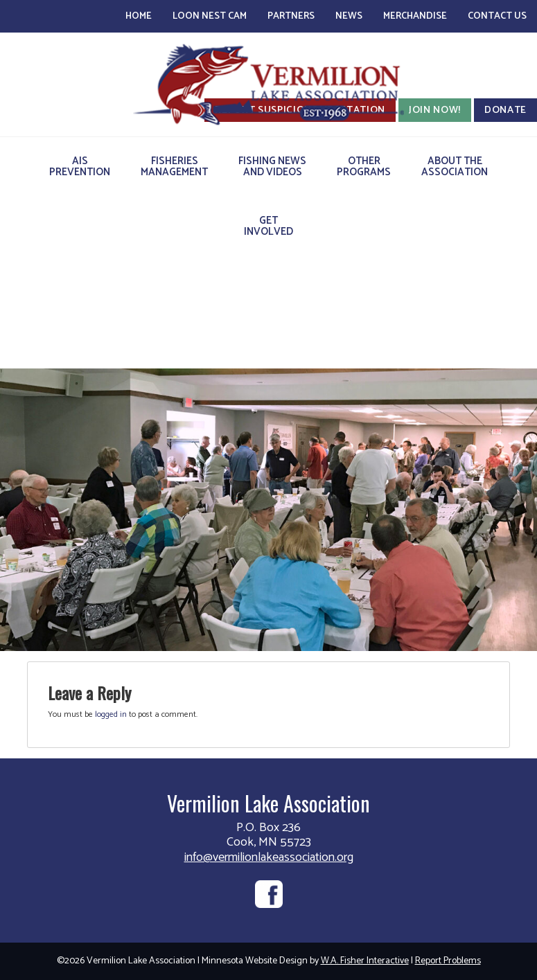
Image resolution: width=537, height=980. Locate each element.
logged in (111, 714)
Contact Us (497, 16)
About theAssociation (455, 167)
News (349, 16)
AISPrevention (80, 167)
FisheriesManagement (174, 167)
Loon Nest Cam (210, 16)
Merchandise (415, 16)
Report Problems (448, 961)
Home (139, 16)
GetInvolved (268, 226)
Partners (291, 16)
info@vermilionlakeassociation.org (269, 857)
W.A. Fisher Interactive (365, 961)
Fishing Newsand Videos (272, 167)
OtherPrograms (364, 167)
